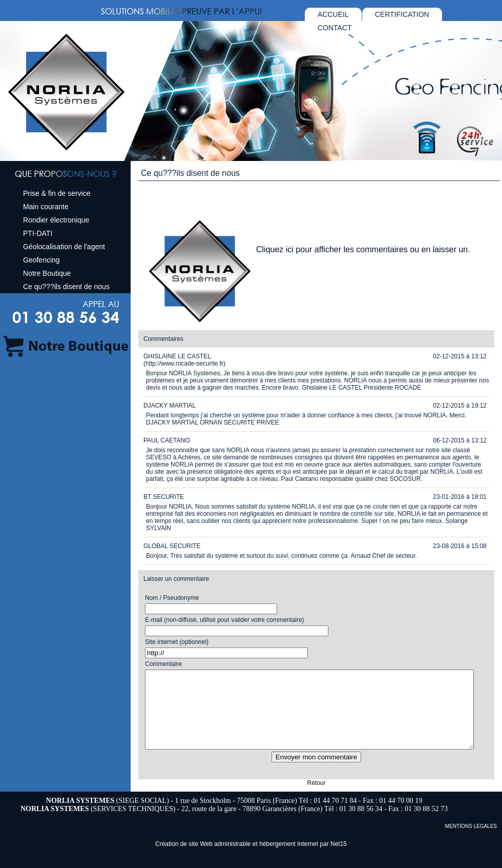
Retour (316, 798)
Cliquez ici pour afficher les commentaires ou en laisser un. (363, 249)
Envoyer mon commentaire (316, 772)
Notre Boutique (47, 273)
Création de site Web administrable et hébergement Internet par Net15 (251, 859)
